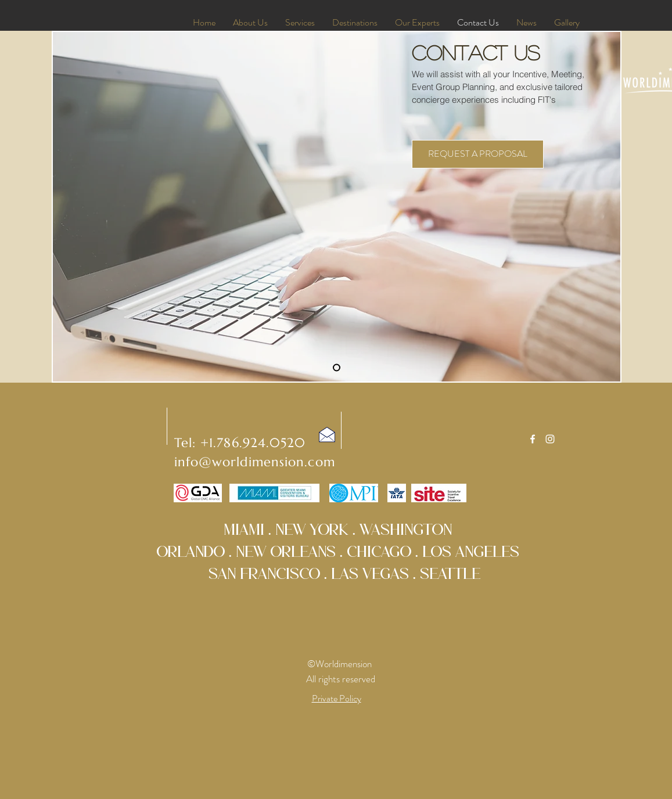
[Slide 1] (337, 368)
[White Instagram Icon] (550, 439)
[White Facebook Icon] (533, 439)
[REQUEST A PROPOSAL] (478, 154)
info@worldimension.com (255, 462)
